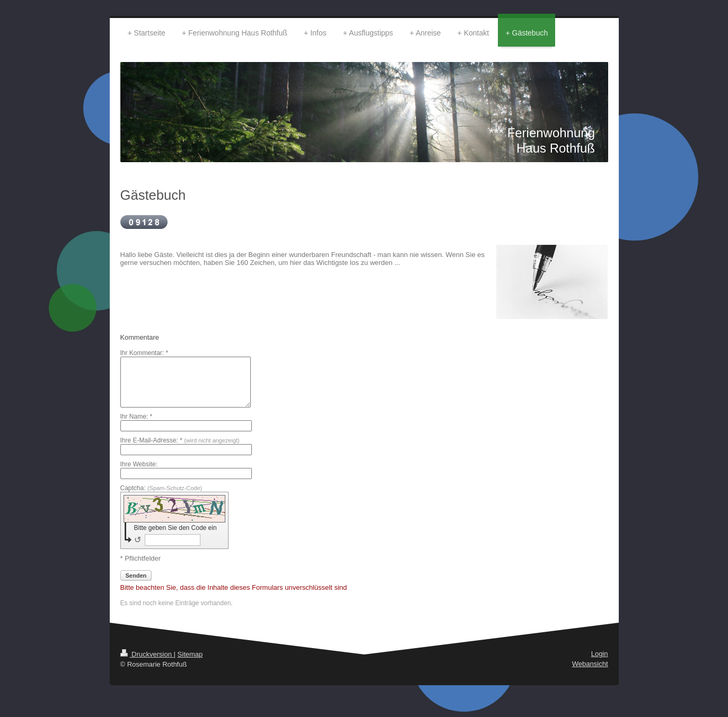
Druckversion (147, 654)
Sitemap (190, 654)
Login (600, 654)
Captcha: (161, 488)
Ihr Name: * (137, 417)
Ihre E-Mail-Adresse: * (180, 440)
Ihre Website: (139, 464)
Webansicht (590, 664)
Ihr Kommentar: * (144, 353)
